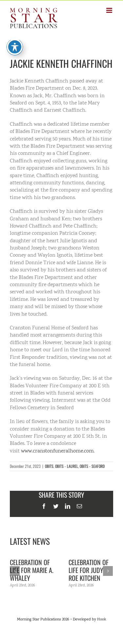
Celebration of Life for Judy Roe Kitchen (89, 570)
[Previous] (15, 571)
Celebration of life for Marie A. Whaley (32, 570)
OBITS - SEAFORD (92, 466)
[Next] (108, 571)
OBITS (49, 466)
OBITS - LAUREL (67, 466)
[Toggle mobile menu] (110, 10)
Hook (102, 620)
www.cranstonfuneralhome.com (57, 451)
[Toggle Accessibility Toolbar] (15, 43)
